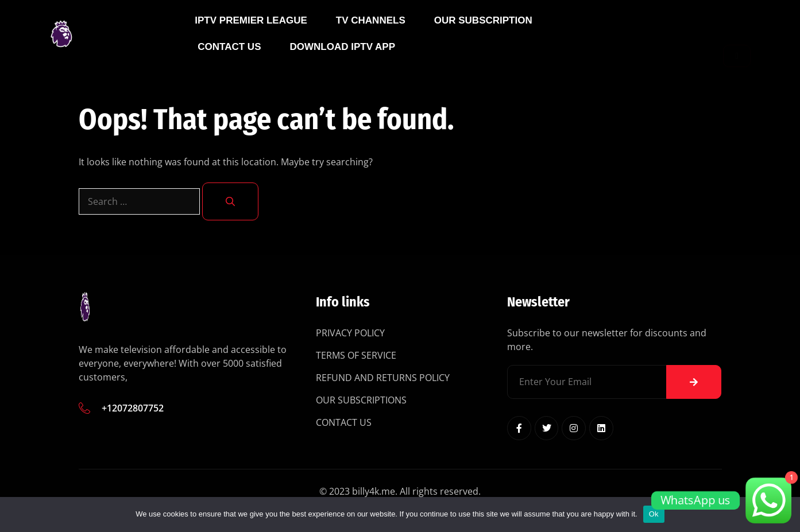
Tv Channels (371, 38)
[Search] (230, 201)
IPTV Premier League (251, 38)
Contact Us (229, 65)
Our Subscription (483, 38)
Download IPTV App (342, 65)
